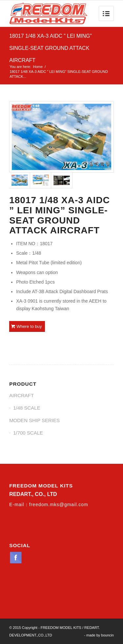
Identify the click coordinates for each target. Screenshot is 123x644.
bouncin (107, 635)
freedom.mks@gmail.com (59, 504)
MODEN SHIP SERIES (34, 420)
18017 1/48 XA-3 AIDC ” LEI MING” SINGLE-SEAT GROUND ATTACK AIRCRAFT (51, 48)
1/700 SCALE (28, 433)
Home (38, 67)
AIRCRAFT (21, 395)
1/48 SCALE (27, 408)
